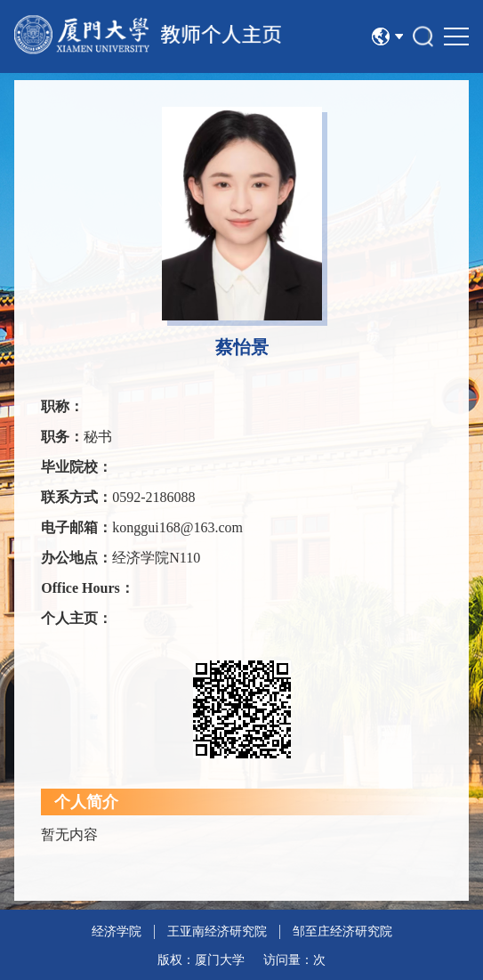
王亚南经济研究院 (217, 931)
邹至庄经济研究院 (342, 931)
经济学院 (117, 931)
